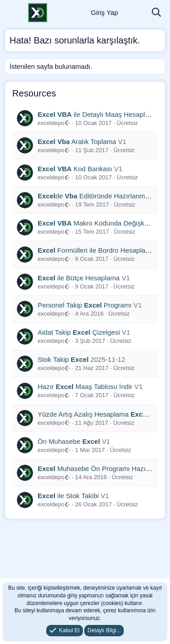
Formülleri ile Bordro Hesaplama (96, 250)
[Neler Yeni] (135, 13)
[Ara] (156, 13)
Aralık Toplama (77, 142)
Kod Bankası (75, 169)
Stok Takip (63, 359)
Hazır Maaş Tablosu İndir (85, 387)
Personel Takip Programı (85, 305)
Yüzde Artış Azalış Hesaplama (94, 414)
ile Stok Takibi (68, 496)
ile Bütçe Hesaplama (79, 278)
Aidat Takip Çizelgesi (79, 332)
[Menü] (12, 13)
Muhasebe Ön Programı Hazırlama (100, 469)
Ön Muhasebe (69, 441)
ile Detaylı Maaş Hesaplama (98, 114)
